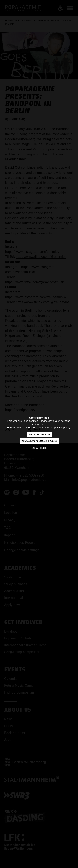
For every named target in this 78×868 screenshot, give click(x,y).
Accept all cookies (39, 435)
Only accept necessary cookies (39, 441)
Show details (39, 448)
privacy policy (62, 428)
